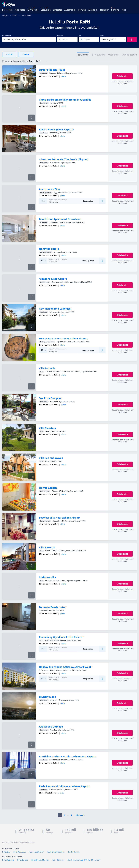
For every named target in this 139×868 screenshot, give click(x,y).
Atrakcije (93, 10)
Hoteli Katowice (8, 860)
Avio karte (20, 10)
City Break (33, 10)
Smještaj (57, 10)
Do (80, 35)
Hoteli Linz (6, 852)
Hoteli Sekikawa (74, 852)
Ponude (82, 10)
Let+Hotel (7, 10)
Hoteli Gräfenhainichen (56, 852)
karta (64, 76)
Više (124, 10)
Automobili (70, 10)
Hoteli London (23, 860)
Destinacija (7, 35)
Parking (115, 10)
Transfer (104, 10)
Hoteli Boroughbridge (40, 860)
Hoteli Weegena (20, 852)
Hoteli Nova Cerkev (36, 852)
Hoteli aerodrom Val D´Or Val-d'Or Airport (84, 860)
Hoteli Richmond (58, 860)
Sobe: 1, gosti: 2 (108, 39)
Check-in (60, 35)
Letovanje (46, 10)
